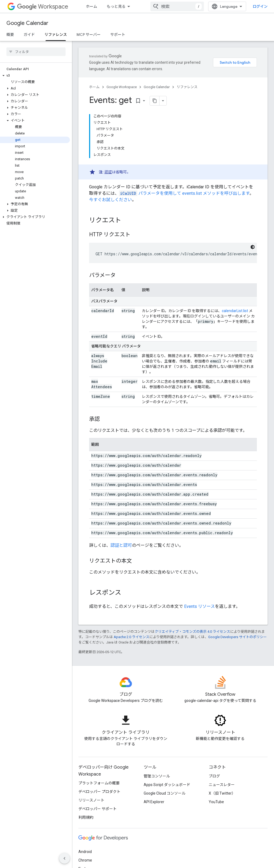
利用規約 (86, 817)
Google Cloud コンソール (165, 793)
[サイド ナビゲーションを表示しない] (64, 858)
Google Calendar (27, 23)
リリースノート (91, 800)
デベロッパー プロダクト (99, 792)
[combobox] (177, 6)
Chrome (85, 860)
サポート (118, 35)
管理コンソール (157, 776)
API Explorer (154, 802)
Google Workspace (122, 87)
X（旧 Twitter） (222, 793)
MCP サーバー (89, 35)
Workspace (43, 7)
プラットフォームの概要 (99, 783)
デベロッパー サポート (98, 809)
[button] (35, 76)
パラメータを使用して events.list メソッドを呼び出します (184, 193)
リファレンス (187, 87)
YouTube (216, 802)
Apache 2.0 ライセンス (132, 637)
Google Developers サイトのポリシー (237, 637)
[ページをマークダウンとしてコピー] (155, 101)
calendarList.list (235, 311)
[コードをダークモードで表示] (253, 247)
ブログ (214, 776)
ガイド (29, 35)
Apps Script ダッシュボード (167, 785)
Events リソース (199, 606)
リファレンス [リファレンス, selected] (56, 35)
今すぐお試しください (111, 200)
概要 (10, 35)
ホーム (92, 6)
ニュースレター (222, 785)
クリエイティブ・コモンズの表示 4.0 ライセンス (192, 632)
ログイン (260, 6)
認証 (108, 172)
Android (85, 852)
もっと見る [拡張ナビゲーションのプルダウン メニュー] (116, 6)
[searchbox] (36, 52)
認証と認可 (121, 545)
